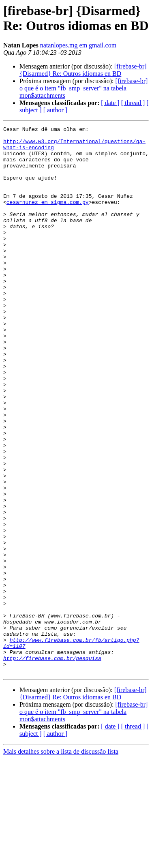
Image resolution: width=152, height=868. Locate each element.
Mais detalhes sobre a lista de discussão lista (61, 861)
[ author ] (56, 110)
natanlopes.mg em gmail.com (78, 45)
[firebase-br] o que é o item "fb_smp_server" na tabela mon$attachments (83, 88)
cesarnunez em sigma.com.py (48, 218)
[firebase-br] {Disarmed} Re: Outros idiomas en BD (83, 70)
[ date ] (110, 103)
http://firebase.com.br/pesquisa (52, 765)
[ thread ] (133, 103)
